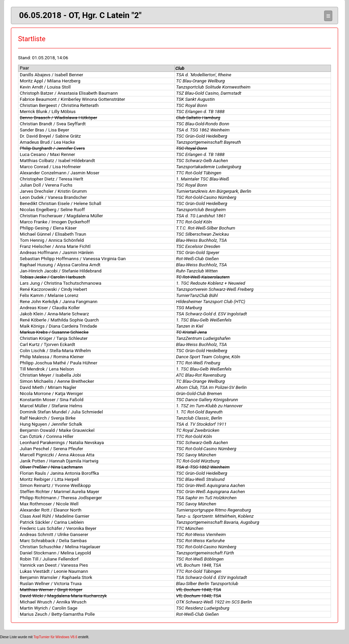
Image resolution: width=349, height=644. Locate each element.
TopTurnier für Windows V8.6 (55, 637)
